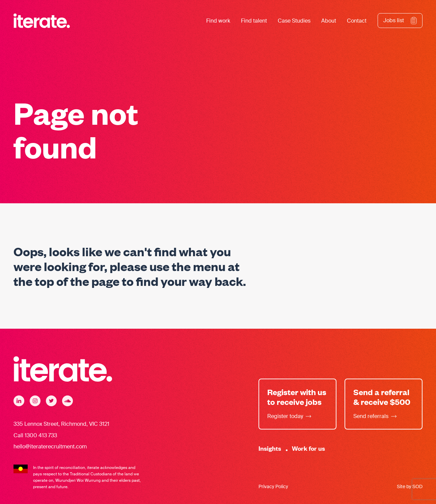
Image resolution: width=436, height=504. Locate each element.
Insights (270, 448)
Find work (218, 21)
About (329, 21)
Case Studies (294, 21)
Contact (357, 21)
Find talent (254, 21)
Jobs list (394, 20)
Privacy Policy (273, 486)
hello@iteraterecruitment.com (50, 447)
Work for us (308, 448)
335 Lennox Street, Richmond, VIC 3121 (61, 424)
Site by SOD (410, 486)
